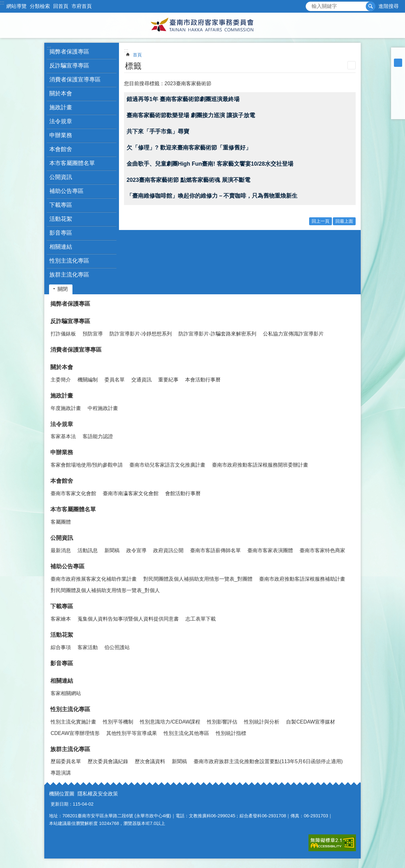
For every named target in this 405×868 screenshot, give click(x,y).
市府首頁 (82, 6)
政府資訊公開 (168, 550)
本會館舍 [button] (61, 149)
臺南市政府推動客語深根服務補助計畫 (302, 579)
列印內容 (352, 65)
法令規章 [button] (61, 121)
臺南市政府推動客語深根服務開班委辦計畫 (260, 465)
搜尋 (311, 5)
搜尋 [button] (371, 6)
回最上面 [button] (344, 221)
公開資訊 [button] (61, 177)
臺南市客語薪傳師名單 (215, 550)
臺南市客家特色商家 (322, 550)
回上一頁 (321, 221)
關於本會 (62, 367)
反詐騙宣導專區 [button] (69, 66)
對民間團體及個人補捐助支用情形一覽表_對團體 (198, 579)
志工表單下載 (201, 619)
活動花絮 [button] (61, 219)
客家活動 (88, 647)
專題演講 (61, 773)
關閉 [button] (63, 289)
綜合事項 (61, 647)
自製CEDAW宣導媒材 (311, 722)
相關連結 (62, 681)
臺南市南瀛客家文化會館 (131, 493)
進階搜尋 (389, 6)
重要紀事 (168, 380)
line (398, 104)
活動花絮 (62, 635)
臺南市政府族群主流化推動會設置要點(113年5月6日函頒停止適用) (268, 761)
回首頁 (61, 6)
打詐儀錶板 (63, 334)
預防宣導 (93, 334)
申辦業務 (62, 452)
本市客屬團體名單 (73, 509)
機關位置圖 (62, 794)
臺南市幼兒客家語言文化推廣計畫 (167, 465)
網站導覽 (16, 6)
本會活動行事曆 (203, 380)
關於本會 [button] (61, 93)
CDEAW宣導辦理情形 (75, 733)
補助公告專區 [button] (66, 191)
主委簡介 (61, 380)
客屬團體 (61, 522)
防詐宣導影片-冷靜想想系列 (141, 334)
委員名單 (115, 380)
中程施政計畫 (103, 408)
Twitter (398, 96)
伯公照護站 (117, 647)
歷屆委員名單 (66, 761)
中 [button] (398, 63)
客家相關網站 (66, 693)
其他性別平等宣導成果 (132, 733)
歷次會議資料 (150, 761)
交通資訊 (141, 380)
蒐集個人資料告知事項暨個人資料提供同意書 (128, 619)
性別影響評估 (222, 722)
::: (2, 3)
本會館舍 (62, 481)
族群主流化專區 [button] (69, 275)
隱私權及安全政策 (98, 794)
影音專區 (61, 233)
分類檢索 (40, 6)
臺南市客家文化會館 (73, 493)
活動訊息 (88, 550)
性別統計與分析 (262, 722)
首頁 (137, 55)
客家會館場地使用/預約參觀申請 (87, 465)
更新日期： (62, 804)
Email (398, 112)
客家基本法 (63, 436)
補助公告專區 (67, 566)
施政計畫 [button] (61, 107)
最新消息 (61, 550)
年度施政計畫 (66, 408)
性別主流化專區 (70, 709)
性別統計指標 (231, 733)
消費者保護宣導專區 (75, 80)
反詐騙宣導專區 (70, 321)
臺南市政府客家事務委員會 (202, 25)
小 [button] (398, 54)
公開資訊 (62, 538)
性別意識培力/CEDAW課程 (170, 722)
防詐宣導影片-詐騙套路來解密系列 (217, 334)
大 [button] (398, 71)
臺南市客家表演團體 (270, 550)
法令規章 (62, 424)
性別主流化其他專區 (186, 733)
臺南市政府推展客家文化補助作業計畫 (94, 579)
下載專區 (62, 606)
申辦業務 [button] (61, 135)
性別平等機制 (118, 722)
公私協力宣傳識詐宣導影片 (293, 334)
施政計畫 (62, 396)
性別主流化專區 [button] (69, 261)
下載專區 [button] (61, 205)
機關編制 (88, 380)
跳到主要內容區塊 (3, 3)
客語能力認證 (98, 436)
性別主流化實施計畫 (73, 722)
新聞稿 (112, 550)
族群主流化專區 (70, 749)
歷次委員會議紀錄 (108, 761)
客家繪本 (61, 619)
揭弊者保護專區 (69, 52)
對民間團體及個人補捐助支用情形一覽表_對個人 (105, 590)
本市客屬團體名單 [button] (72, 163)
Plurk (398, 87)
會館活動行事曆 (183, 493)
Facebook (398, 79)
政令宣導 (136, 550)
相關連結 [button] (61, 247)
